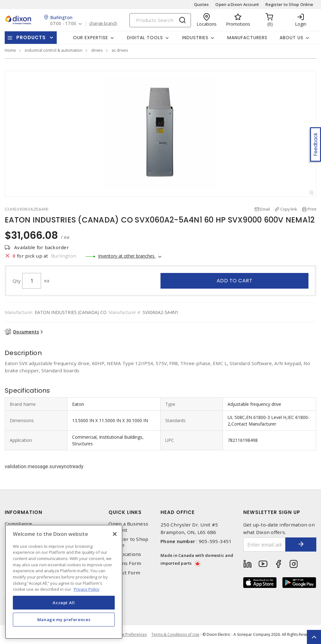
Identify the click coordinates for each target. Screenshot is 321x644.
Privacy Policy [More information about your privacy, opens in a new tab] (87, 589)
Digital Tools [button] (145, 38)
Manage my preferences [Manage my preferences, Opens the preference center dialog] (64, 620)
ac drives (120, 50)
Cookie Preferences (129, 635)
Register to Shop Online (289, 4)
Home (10, 50)
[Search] (160, 20)
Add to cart (235, 281)
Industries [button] (195, 38)
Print (312, 209)
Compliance (18, 524)
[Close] (115, 534)
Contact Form (124, 573)
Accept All (64, 603)
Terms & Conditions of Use (175, 634)
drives (97, 50)
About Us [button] (292, 38)
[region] (64, 582)
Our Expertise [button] (91, 38)
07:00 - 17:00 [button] (63, 24)
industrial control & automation (54, 50)
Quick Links (125, 512)
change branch (103, 24)
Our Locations (125, 554)
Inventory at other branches (127, 256)
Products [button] (31, 37)
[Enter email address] (264, 545)
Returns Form (125, 563)
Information (24, 512)
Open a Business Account (128, 527)
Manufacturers (247, 38)
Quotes (202, 4)
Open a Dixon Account (237, 4)
